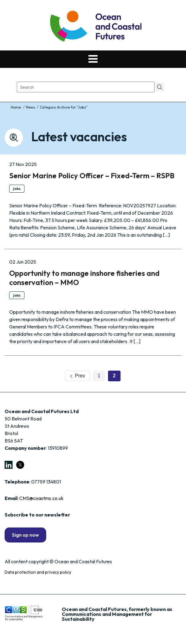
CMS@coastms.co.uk (41, 498)
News (31, 107)
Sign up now (25, 535)
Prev (78, 376)
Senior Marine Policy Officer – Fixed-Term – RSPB (92, 176)
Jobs (17, 189)
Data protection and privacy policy (38, 572)
